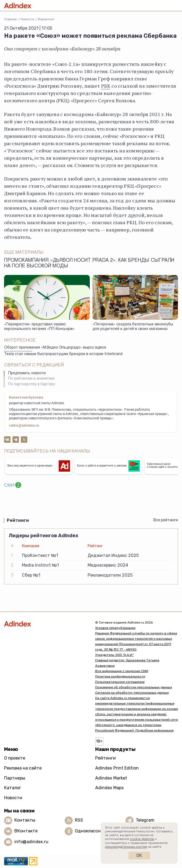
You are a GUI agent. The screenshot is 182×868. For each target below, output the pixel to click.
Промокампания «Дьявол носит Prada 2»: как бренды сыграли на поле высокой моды (89, 263)
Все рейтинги (166, 520)
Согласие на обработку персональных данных (132, 693)
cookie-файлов (142, 839)
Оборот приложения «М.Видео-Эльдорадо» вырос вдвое (55, 348)
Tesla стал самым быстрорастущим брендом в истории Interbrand (63, 354)
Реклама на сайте (23, 768)
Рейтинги (105, 758)
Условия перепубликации (115, 628)
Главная (10, 19)
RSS (79, 820)
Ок (139, 855)
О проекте (15, 758)
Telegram (145, 820)
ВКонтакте (26, 831)
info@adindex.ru (31, 842)
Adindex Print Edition (117, 768)
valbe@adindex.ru (24, 426)
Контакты (25, 820)
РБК (106, 86)
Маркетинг (46, 19)
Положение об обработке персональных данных (134, 687)
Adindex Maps (109, 788)
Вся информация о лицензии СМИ (122, 671)
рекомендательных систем (126, 847)
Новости (27, 19)
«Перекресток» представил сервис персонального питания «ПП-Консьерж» (39, 327)
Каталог (13, 788)
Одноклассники (92, 831)
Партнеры (15, 778)
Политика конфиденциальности (120, 676)
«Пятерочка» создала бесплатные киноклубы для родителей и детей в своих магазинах (133, 327)
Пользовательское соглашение (120, 682)
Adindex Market (111, 778)
